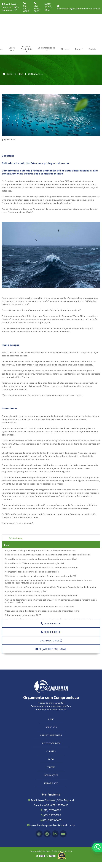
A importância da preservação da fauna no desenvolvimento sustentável (41, 559)
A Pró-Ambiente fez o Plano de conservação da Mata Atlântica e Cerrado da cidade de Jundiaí (50, 587)
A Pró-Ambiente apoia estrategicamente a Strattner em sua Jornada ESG (41, 576)
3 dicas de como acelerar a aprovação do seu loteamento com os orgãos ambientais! (47, 555)
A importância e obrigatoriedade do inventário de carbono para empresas (41, 567)
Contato (92, 49)
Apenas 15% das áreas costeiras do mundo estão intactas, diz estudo (39, 606)
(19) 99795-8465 (49, 7)
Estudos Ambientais (26, 48)
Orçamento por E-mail (51, 649)
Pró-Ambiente (16, 538)
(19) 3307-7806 (37, 7)
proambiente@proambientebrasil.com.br (79, 7)
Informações (51, 775)
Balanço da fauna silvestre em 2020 (23, 615)
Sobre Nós (12, 49)
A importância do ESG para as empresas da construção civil (34, 563)
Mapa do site (51, 783)
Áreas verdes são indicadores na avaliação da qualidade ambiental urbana (42, 611)
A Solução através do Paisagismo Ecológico (26, 591)
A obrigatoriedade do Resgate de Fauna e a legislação (32, 572)
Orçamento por (51, 640)
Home (51, 719)
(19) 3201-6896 (26, 7)
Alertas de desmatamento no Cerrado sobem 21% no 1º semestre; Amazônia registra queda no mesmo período (51, 601)
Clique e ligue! (51, 623)
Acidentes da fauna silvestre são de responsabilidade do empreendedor (41, 595)
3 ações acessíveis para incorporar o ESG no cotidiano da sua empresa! (40, 550)
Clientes (65, 49)
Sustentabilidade (46, 48)
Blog (78, 49)
